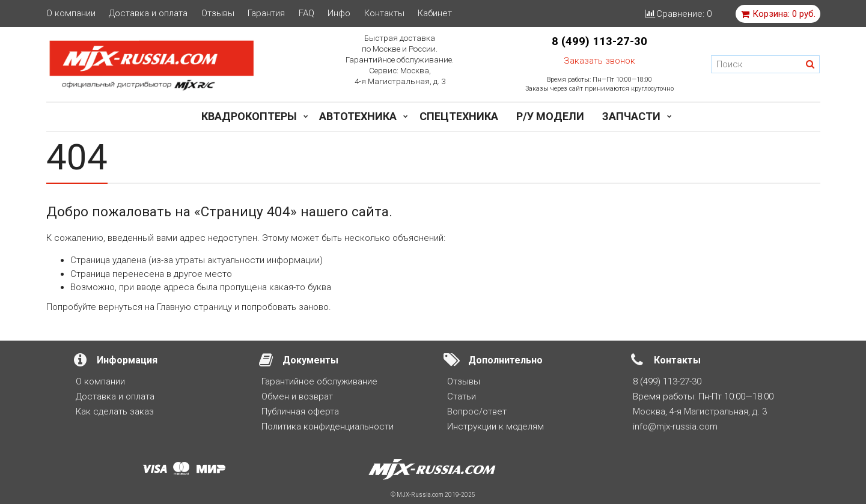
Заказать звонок (599, 61)
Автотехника (358, 116)
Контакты (384, 14)
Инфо (339, 14)
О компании (71, 14)
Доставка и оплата (148, 14)
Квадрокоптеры (249, 116)
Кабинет (435, 14)
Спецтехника (459, 116)
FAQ (306, 14)
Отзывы (218, 14)
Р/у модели (550, 116)
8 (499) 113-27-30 (599, 41)
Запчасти (631, 116)
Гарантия (266, 14)
